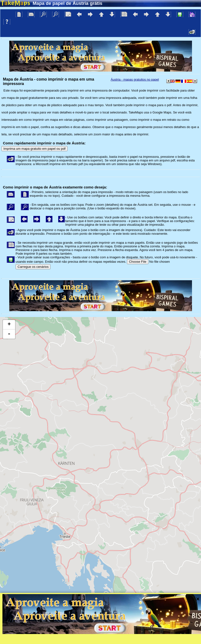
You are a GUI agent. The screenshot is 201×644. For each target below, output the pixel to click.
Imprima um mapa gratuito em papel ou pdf (34, 149)
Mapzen (193, 634)
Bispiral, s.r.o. (50, 640)
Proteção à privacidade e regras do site (115, 640)
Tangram (150, 634)
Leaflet (133, 634)
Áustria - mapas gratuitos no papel (135, 79)
